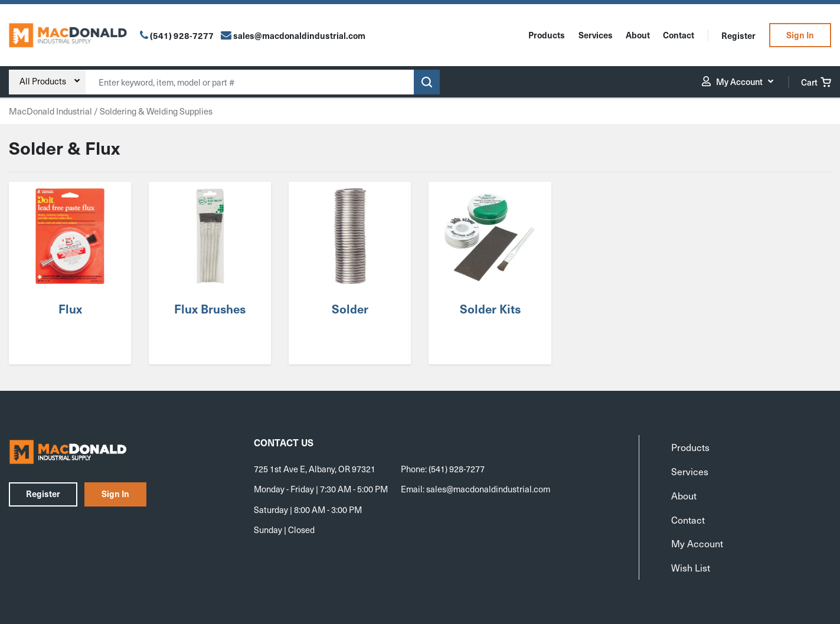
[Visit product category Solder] (350, 273)
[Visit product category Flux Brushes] (210, 273)
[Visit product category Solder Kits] (490, 273)
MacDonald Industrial (50, 111)
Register (738, 35)
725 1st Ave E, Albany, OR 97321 (315, 469)
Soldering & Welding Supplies (156, 111)
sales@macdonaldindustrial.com (488, 489)
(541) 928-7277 (182, 35)
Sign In (800, 35)
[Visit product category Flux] (70, 273)
